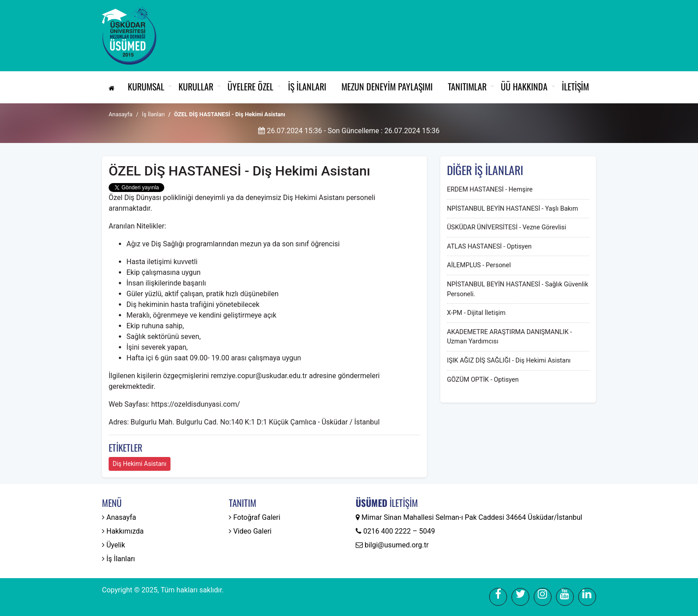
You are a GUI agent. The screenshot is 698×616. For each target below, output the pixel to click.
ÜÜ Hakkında (524, 86)
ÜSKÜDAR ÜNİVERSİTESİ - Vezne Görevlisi (507, 227)
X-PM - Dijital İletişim (476, 313)
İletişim (575, 86)
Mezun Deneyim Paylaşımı (387, 86)
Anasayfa (120, 114)
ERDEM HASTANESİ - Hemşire (490, 190)
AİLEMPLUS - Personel (479, 265)
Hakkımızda (123, 531)
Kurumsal (146, 86)
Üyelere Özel (250, 86)
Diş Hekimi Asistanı (140, 464)
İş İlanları (307, 86)
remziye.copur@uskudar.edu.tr (260, 376)
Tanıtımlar (467, 86)
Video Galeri (250, 531)
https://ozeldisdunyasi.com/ (195, 404)
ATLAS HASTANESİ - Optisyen (489, 247)
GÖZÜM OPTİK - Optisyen (483, 380)
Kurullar (196, 86)
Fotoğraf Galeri (255, 517)
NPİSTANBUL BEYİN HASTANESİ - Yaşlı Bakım (513, 209)
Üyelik (114, 545)
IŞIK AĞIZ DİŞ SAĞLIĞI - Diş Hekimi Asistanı (509, 361)
